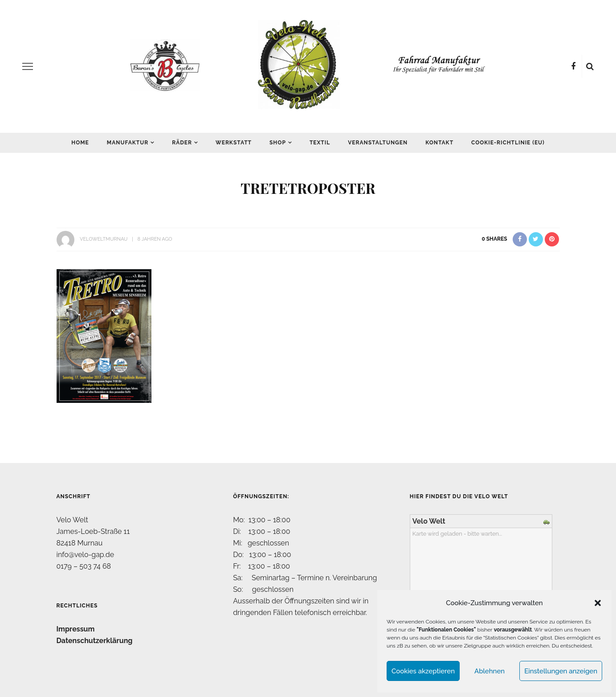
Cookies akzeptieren (423, 671)
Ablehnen (490, 671)
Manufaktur (128, 143)
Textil (320, 143)
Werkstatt (234, 143)
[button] (598, 603)
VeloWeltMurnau (104, 239)
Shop (278, 143)
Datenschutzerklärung (95, 641)
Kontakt (439, 143)
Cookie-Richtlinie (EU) (508, 143)
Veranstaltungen (378, 143)
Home (80, 143)
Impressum (76, 629)
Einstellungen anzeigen (561, 671)
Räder (182, 143)
